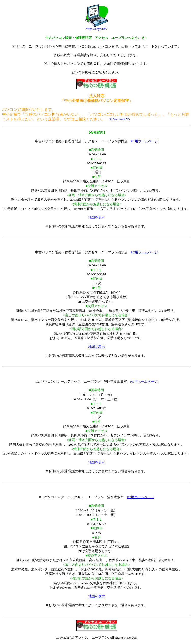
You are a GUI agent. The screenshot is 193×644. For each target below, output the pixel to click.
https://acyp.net (96, 29)
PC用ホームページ (145, 141)
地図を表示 (96, 217)
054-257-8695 (119, 119)
